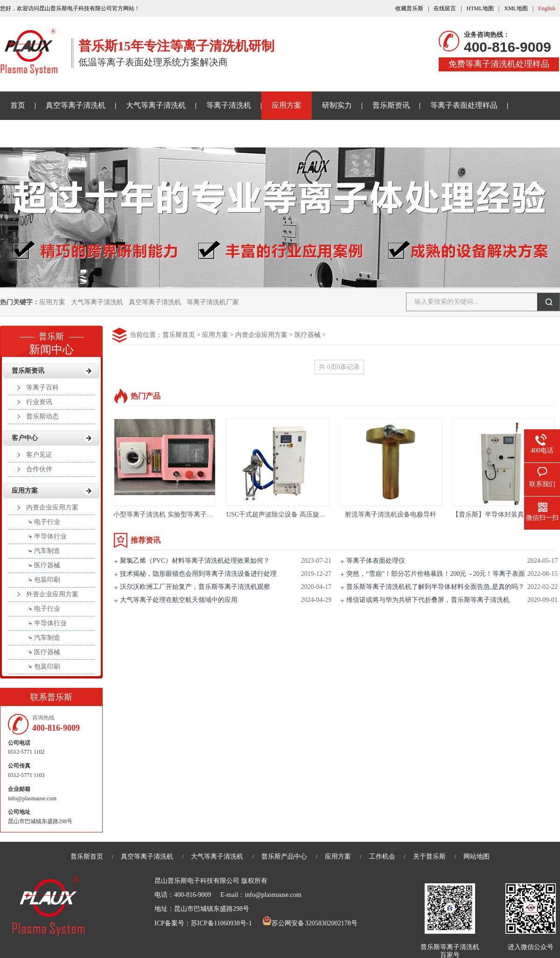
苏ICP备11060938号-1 (221, 923)
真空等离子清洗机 (76, 105)
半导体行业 (50, 536)
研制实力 (337, 105)
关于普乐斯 (29, 133)
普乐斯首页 (179, 335)
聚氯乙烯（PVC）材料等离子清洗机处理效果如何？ (195, 561)
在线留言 (445, 8)
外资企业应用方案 (52, 594)
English (547, 8)
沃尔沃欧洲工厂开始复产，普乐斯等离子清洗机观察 (195, 587)
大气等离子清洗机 (156, 105)
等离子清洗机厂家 (213, 302)
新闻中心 (51, 341)
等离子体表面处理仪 (376, 561)
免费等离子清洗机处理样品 (499, 64)
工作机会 (382, 857)
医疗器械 (308, 335)
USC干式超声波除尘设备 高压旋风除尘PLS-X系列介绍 (305, 514)
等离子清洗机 (229, 105)
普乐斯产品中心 (284, 857)
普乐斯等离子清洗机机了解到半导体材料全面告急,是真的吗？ (435, 587)
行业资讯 (39, 402)
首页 (18, 105)
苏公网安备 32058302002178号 (310, 923)
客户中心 (25, 438)
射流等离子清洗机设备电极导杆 (391, 514)
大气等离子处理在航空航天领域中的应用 (179, 600)
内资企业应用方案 (261, 335)
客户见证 (39, 455)
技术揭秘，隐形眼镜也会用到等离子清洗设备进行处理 (198, 574)
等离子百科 (42, 388)
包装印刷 (47, 580)
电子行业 (47, 522)
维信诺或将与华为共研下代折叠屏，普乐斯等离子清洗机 (428, 600)
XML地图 (516, 8)
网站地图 (476, 857)
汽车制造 (47, 551)
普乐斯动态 (42, 416)
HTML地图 (480, 8)
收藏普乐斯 (409, 8)
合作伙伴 (39, 469)
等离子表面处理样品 (464, 105)
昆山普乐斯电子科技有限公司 (197, 881)
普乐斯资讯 (391, 105)
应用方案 (287, 105)
